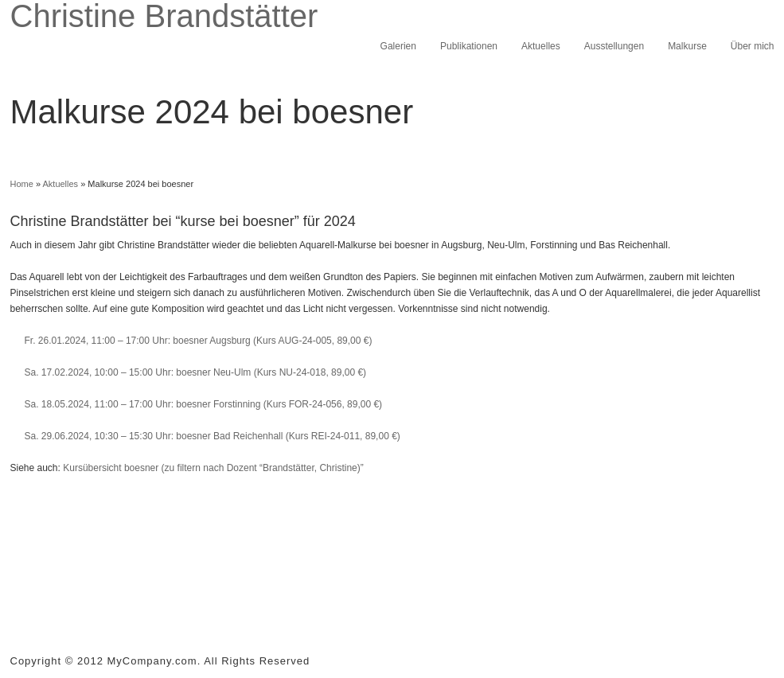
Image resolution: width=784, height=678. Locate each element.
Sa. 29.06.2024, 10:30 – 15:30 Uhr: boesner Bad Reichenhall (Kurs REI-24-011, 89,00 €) (213, 436)
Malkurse (687, 46)
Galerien (398, 46)
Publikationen (469, 46)
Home (22, 184)
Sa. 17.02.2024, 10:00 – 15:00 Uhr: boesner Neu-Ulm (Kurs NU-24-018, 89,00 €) (196, 372)
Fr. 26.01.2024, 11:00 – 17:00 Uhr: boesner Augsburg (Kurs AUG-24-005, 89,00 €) (199, 341)
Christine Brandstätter (164, 16)
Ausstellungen (614, 46)
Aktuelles (541, 46)
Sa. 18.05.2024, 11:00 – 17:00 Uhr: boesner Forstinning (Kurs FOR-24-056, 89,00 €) (204, 404)
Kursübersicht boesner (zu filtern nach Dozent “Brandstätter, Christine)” (213, 468)
